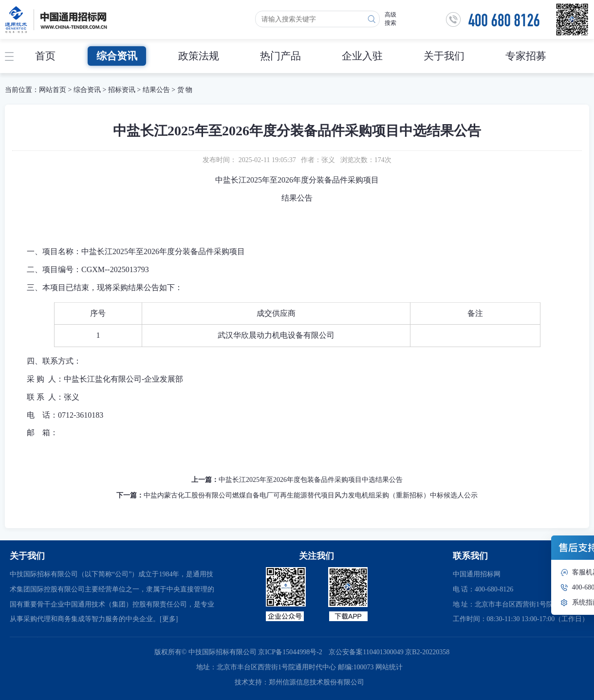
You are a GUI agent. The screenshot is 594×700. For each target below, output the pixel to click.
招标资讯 (123, 90)
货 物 (185, 90)
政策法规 (199, 56)
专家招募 (526, 56)
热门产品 (280, 56)
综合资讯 (117, 56)
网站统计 (389, 667)
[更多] (169, 619)
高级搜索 (390, 19)
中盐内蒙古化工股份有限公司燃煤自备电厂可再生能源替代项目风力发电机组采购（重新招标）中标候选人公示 (311, 495)
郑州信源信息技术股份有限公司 (316, 682)
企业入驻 (362, 56)
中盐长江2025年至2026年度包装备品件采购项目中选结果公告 (311, 480)
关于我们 (444, 56)
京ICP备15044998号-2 (290, 652)
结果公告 (156, 90)
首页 (45, 56)
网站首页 (53, 90)
